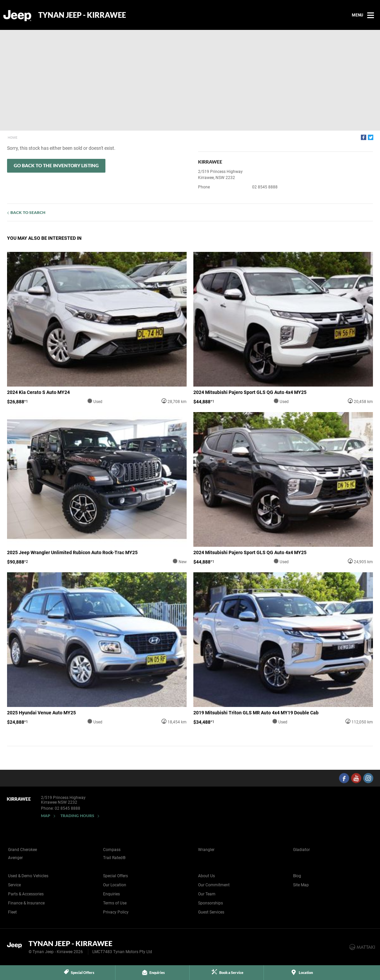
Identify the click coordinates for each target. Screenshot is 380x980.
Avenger (15, 858)
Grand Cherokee (22, 850)
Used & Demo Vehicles (28, 876)
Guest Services (211, 912)
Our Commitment (214, 885)
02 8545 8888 (265, 187)
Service (14, 885)
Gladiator (301, 850)
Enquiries (111, 894)
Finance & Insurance (26, 903)
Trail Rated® (114, 858)
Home (13, 138)
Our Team (207, 894)
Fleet (12, 912)
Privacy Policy (116, 912)
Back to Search (28, 212)
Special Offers (115, 876)
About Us (206, 876)
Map (46, 816)
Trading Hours (77, 816)
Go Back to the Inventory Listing (56, 165)
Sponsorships (210, 903)
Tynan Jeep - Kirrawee (82, 15)
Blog (297, 876)
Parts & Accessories (26, 894)
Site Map (301, 885)
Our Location (115, 885)
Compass (112, 850)
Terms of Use (115, 903)
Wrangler (206, 850)
